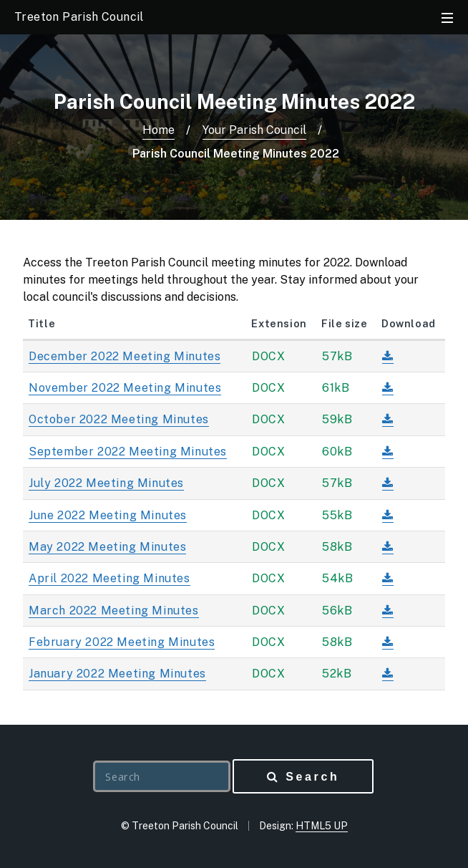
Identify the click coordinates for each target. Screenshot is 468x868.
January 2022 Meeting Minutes (117, 674)
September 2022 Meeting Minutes (128, 452)
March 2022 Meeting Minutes (114, 611)
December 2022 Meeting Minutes (125, 356)
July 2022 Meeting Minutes (106, 483)
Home (159, 130)
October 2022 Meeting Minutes (119, 419)
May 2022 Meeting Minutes (107, 547)
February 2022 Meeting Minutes (122, 642)
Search (312, 777)
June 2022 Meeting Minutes (108, 515)
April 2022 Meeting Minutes (109, 578)
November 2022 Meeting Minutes (125, 388)
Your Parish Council (254, 130)
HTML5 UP (322, 826)
